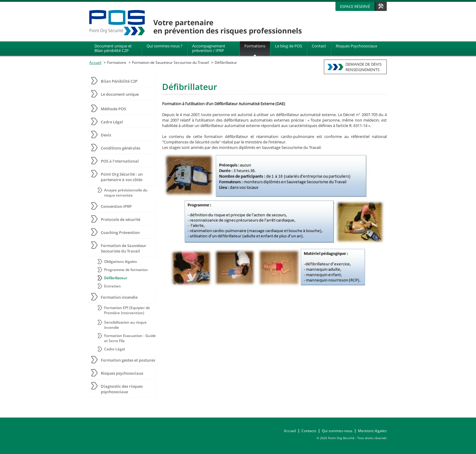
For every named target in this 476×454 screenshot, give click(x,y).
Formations (255, 46)
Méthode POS (113, 109)
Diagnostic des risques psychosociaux (122, 389)
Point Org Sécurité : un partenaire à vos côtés (122, 177)
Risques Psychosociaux (357, 46)
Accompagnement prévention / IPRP (209, 48)
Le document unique (120, 94)
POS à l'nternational (120, 161)
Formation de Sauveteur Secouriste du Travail (170, 62)
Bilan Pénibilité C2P (119, 81)
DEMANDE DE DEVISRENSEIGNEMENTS (364, 67)
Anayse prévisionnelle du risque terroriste (126, 193)
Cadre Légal (112, 122)
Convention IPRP (116, 206)
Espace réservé (355, 6)
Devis (106, 135)
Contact (319, 46)
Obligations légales (121, 261)
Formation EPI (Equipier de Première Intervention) (127, 310)
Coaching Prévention (120, 232)
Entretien (112, 286)
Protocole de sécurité (121, 219)
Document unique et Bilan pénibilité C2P (113, 48)
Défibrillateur (226, 62)
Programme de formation (126, 270)
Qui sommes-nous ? (165, 46)
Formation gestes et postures (128, 360)
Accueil (95, 62)
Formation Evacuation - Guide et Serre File (130, 338)
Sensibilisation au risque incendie (125, 325)
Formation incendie (119, 297)
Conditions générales (121, 148)
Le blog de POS (289, 46)
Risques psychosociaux (122, 373)
